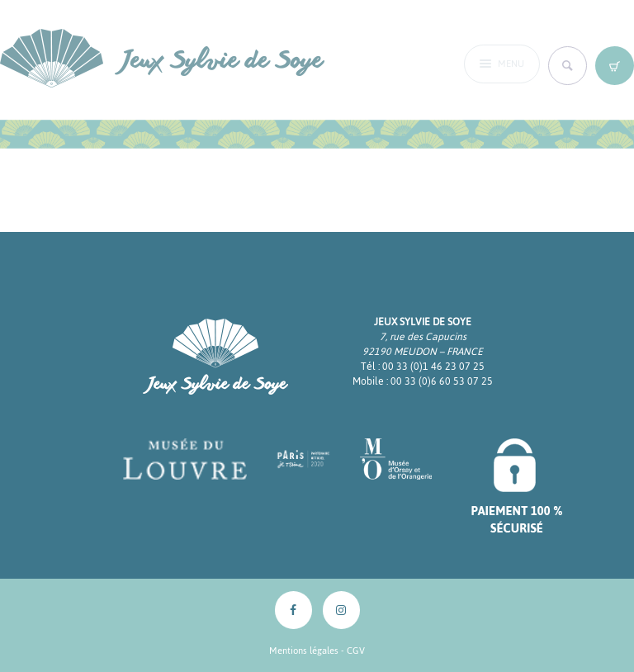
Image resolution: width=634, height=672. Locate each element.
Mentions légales (304, 651)
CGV (356, 651)
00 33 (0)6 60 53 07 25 (442, 381)
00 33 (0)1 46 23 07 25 (433, 367)
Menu (511, 65)
